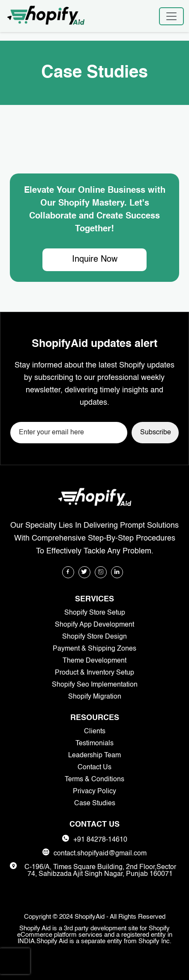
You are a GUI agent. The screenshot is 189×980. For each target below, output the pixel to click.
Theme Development (94, 661)
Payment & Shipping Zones (94, 649)
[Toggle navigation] (171, 16)
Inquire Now (95, 260)
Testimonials (94, 744)
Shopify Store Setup (95, 613)
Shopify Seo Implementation (95, 685)
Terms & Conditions (94, 780)
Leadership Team (94, 756)
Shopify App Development (94, 625)
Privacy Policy (94, 792)
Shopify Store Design (94, 637)
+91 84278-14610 (100, 840)
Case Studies (95, 804)
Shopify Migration (95, 697)
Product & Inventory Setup (94, 673)
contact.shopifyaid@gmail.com (100, 854)
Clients (95, 732)
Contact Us (94, 768)
